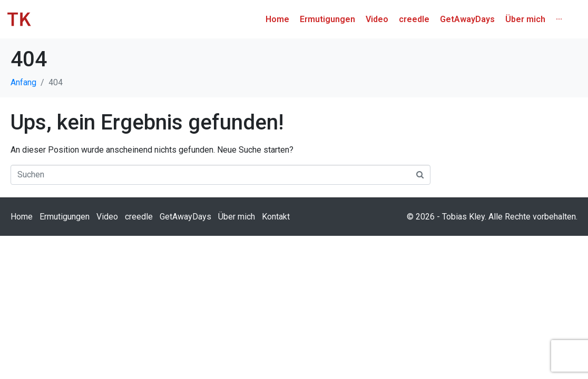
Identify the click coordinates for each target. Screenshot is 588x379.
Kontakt (276, 235)
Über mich (237, 235)
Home (22, 235)
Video (107, 235)
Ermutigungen (65, 235)
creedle (139, 235)
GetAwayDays (185, 235)
